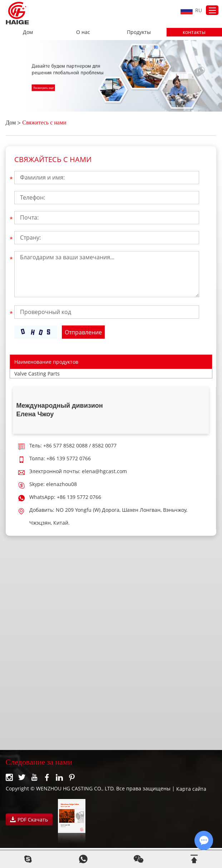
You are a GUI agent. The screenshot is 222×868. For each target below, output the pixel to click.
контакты (194, 32)
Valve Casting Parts (37, 374)
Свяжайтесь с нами (53, 159)
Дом (28, 32)
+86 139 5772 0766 (79, 497)
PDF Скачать (29, 820)
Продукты (139, 32)
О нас (83, 32)
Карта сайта (191, 789)
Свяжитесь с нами (44, 123)
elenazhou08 (61, 484)
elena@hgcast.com (104, 471)
